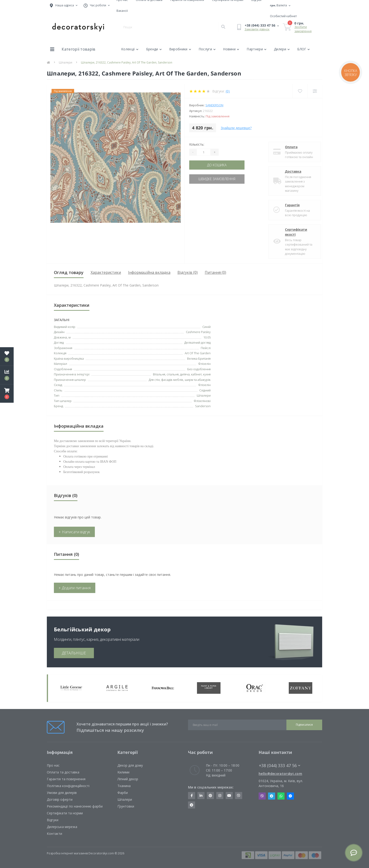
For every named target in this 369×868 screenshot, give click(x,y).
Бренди (154, 49)
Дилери (282, 49)
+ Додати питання (75, 588)
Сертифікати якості (293, 232)
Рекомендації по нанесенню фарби (75, 806)
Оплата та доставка (63, 772)
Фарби (123, 793)
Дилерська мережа (62, 827)
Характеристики (106, 272)
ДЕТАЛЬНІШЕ (74, 653)
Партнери (257, 49)
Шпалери (66, 62)
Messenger (290, 796)
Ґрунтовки (126, 806)
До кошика (218, 165)
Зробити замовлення (303, 29)
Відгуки (53, 820)
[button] (7, 394)
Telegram (272, 796)
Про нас (53, 765)
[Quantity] (204, 152)
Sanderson (214, 105)
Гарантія (289, 205)
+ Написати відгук (74, 532)
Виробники (180, 49)
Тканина (124, 786)
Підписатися (304, 725)
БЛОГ (304, 49)
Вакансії (122, 11)
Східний (205, 390)
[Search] (223, 27)
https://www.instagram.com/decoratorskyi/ (220, 796)
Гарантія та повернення (66, 779)
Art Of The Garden (198, 353)
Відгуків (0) (188, 272)
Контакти (54, 834)
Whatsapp (281, 796)
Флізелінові (202, 401)
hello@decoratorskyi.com (280, 774)
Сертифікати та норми (65, 813)
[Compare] (315, 91)
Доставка (290, 171)
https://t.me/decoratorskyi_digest (192, 805)
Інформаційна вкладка (149, 272)
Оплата (288, 147)
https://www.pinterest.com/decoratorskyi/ (210, 796)
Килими (123, 772)
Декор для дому (130, 765)
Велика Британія (199, 358)
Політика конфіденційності (68, 786)
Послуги (207, 49)
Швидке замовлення (218, 179)
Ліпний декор (128, 779)
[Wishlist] (300, 91)
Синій (207, 327)
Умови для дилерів (62, 793)
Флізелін (204, 385)
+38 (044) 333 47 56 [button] (280, 766)
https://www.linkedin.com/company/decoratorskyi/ (201, 796)
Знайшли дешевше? (236, 128)
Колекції (130, 49)
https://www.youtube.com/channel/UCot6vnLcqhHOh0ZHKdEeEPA (229, 796)
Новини (231, 49)
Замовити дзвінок (257, 29)
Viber (262, 796)
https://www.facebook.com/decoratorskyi (192, 796)
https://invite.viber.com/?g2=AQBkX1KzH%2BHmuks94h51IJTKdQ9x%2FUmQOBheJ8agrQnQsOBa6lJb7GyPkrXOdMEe (239, 796)
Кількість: (197, 144)
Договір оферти (60, 799)
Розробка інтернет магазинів (67, 853)
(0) (228, 91)
